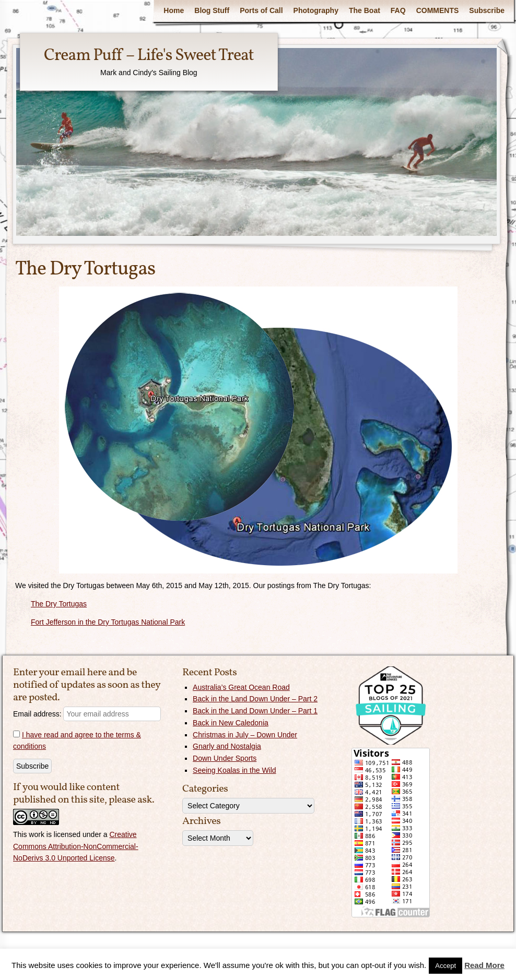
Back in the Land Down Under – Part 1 (255, 711)
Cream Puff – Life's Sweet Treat (149, 56)
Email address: (87, 714)
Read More (484, 965)
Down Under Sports (225, 758)
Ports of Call (261, 10)
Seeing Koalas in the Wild (234, 770)
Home (174, 10)
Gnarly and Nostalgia (227, 746)
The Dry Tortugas (59, 604)
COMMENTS (438, 10)
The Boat (365, 10)
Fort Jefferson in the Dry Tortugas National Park (108, 622)
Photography (316, 10)
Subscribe (487, 10)
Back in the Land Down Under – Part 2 (255, 699)
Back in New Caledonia (231, 723)
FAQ (398, 10)
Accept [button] (445, 966)
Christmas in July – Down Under (245, 735)
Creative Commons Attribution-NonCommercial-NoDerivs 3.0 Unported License (76, 846)
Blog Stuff (212, 10)
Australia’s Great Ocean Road (241, 687)
